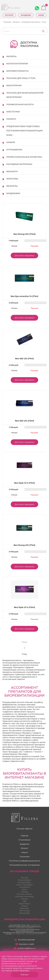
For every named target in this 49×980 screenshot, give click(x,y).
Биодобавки (13, 193)
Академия (26, 15)
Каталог (9, 15)
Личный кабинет (24, 829)
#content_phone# (24, 940)
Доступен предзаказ (24, 256)
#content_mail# (25, 944)
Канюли (11, 142)
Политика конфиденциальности (24, 861)
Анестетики (13, 112)
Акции (25, 852)
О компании (25, 840)
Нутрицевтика (14, 150)
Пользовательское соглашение (24, 865)
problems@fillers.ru (25, 948)
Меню (41, 15)
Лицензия (25, 857)
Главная (24, 836)
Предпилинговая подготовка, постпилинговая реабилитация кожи (25, 131)
